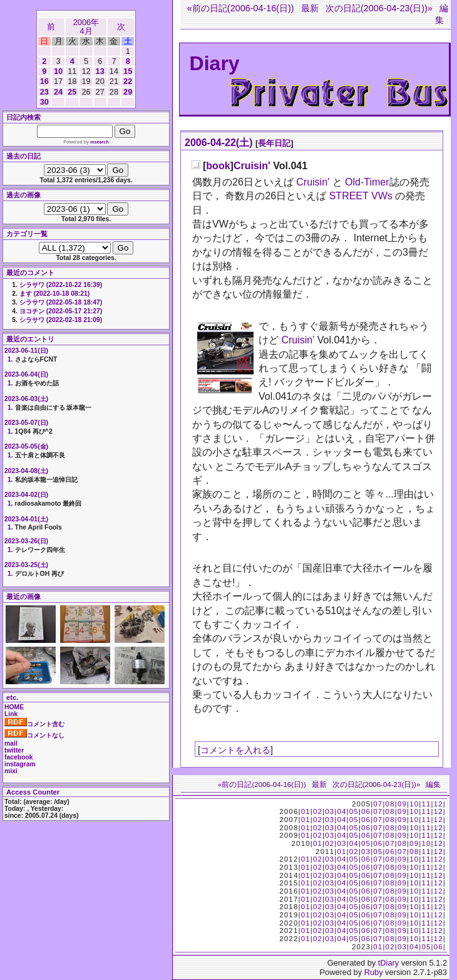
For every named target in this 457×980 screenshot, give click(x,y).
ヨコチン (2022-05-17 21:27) (61, 311)
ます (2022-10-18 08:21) (54, 294)
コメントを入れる (235, 750)
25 (72, 92)
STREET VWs (361, 196)
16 (44, 81)
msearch (100, 142)
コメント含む (34, 724)
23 (44, 92)
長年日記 (274, 143)
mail (11, 743)
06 (366, 811)
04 (341, 811)
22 (128, 81)
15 (128, 71)
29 (128, 92)
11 (426, 804)
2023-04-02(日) (26, 495)
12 (439, 804)
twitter (14, 750)
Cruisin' (252, 166)
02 (318, 811)
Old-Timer (367, 182)
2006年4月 (86, 27)
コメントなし (34, 735)
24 (58, 92)
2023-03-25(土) (26, 565)
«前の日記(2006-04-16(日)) (241, 8)
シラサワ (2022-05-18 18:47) (61, 302)
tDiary (388, 963)
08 (390, 804)
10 (58, 71)
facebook (19, 757)
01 (306, 811)
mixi (11, 771)
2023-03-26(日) (26, 541)
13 (100, 71)
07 (378, 804)
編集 (433, 785)
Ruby (374, 972)
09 (402, 804)
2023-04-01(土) (26, 519)
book (218, 166)
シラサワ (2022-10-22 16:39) (61, 285)
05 (354, 811)
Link (11, 714)
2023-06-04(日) (26, 374)
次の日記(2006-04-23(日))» (379, 8)
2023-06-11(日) (26, 351)
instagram (20, 764)
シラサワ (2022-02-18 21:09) (61, 320)
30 (44, 102)
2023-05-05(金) (26, 446)
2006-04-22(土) (219, 143)
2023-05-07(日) (26, 423)
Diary (215, 63)
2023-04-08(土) (26, 471)
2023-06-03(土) (26, 399)
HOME (14, 707)
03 (330, 811)
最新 (310, 8)
